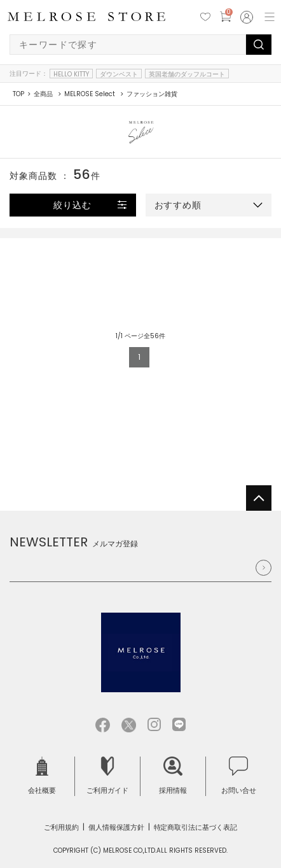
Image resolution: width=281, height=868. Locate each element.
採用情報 (173, 776)
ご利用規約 (61, 827)
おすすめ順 (178, 205)
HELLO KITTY (71, 74)
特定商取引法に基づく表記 (196, 827)
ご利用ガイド (107, 776)
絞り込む (72, 205)
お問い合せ (239, 776)
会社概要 (42, 776)
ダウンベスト (119, 74)
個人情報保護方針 (116, 827)
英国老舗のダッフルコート (187, 74)
